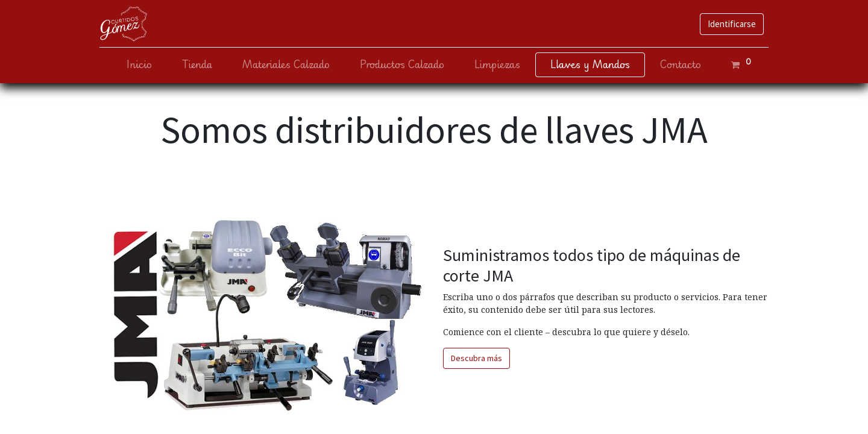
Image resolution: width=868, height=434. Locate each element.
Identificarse (732, 24)
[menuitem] (139, 65)
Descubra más (476, 358)
